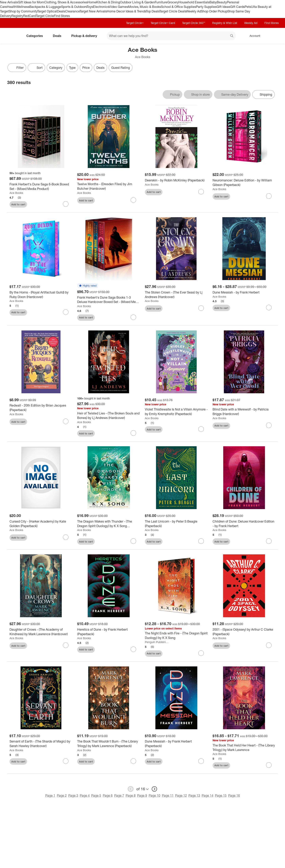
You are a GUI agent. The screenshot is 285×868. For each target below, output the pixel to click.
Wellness (23, 7)
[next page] (154, 789)
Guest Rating (121, 68)
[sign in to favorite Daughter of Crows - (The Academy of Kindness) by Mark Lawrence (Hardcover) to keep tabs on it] (66, 645)
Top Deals (153, 11)
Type (72, 68)
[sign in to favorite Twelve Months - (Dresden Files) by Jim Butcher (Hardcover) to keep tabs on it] (133, 200)
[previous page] (131, 789)
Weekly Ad (193, 11)
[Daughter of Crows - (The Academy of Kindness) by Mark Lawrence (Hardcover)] (41, 632)
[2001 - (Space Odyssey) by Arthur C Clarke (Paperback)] (244, 632)
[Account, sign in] (253, 36)
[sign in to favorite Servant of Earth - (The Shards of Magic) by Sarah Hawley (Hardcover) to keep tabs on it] (66, 761)
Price (86, 68)
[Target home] (13, 36)
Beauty (222, 2)
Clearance (72, 11)
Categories (36, 36)
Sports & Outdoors (74, 7)
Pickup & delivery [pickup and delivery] (86, 36)
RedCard (29, 16)
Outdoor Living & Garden (137, 2)
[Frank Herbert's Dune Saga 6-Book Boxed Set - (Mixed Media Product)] (41, 187)
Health (12, 7)
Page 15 (221, 795)
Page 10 (154, 795)
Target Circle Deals (173, 11)
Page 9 (142, 795)
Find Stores (62, 16)
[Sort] (36, 68)
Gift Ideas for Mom (31, 2)
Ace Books (16, 193)
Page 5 (96, 795)
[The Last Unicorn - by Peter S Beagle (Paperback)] (176, 524)
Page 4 (85, 795)
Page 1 (50, 795)
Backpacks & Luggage (45, 7)
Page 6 (108, 795)
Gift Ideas (223, 7)
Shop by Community (23, 11)
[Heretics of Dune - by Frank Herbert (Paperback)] (109, 632)
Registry (17, 16)
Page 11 (168, 795)
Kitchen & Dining (108, 2)
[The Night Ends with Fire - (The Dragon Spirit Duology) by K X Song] (176, 636)
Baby (213, 2)
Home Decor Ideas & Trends (126, 11)
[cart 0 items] (273, 36)
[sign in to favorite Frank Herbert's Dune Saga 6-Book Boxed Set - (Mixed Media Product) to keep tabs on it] (66, 204)
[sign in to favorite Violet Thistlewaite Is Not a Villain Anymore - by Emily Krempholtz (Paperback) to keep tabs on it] (201, 429)
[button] (88, 286)
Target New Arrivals (93, 11)
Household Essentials (194, 2)
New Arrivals (9, 2)
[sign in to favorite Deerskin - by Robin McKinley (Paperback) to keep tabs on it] (201, 192)
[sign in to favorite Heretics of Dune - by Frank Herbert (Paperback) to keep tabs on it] (133, 649)
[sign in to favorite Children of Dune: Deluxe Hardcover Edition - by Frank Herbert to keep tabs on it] (269, 541)
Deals (61, 11)
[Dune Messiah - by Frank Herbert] (244, 292)
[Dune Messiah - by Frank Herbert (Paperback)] (176, 744)
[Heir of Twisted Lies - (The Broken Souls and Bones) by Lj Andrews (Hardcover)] (109, 416)
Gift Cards (237, 7)
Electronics (101, 7)
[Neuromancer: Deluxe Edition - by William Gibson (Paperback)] (244, 183)
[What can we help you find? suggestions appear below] (171, 36)
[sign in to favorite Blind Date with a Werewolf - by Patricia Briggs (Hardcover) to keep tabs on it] (269, 425)
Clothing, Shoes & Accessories (66, 2)
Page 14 (208, 795)
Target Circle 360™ (194, 23)
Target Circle (45, 16)
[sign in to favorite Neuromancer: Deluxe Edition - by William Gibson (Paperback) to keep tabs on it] (269, 196)
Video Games (118, 7)
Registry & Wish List (225, 23)
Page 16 (234, 795)
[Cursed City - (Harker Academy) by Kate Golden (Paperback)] (41, 524)
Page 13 (194, 795)
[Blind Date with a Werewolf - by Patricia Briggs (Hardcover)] (244, 412)
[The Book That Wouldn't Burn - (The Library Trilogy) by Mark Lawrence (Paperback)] (109, 744)
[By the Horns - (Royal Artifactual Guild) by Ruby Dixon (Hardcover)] (41, 295)
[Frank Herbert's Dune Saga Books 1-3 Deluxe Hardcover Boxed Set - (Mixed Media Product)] (109, 300)
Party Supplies (206, 7)
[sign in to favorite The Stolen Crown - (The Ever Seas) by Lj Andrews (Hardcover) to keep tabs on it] (201, 308)
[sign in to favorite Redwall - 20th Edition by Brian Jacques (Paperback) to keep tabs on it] (66, 421)
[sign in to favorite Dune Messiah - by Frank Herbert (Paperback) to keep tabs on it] (201, 761)
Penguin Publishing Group (157, 642)
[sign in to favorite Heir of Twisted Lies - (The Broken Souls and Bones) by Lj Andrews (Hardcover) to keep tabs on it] (133, 433)
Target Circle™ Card (163, 23)
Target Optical (47, 11)
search (232, 36)
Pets (248, 7)
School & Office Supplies (178, 7)
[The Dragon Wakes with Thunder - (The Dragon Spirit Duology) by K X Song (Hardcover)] (109, 524)
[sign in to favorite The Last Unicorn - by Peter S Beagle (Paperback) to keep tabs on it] (201, 541)
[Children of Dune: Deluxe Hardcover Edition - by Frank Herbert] (244, 524)
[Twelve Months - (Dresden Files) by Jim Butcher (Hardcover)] (109, 186)
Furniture (161, 2)
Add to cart (18, 204)
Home (92, 2)
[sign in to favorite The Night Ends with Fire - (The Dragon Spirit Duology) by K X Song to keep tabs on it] (201, 653)
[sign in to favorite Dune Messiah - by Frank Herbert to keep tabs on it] (269, 308)
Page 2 (62, 795)
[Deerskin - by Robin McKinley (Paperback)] (176, 180)
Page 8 (131, 795)
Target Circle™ (135, 23)
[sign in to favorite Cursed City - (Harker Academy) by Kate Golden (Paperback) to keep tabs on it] (66, 537)
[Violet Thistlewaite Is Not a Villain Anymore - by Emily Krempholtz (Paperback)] (176, 412)
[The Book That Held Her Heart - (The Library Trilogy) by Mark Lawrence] (244, 748)
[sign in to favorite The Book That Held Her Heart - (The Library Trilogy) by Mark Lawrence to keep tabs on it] (269, 765)
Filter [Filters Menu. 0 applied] (17, 68)
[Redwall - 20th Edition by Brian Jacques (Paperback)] (41, 408)
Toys (90, 7)
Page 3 (73, 795)
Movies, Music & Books (144, 7)
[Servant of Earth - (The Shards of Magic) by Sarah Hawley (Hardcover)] (41, 744)
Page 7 (119, 795)
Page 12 (181, 795)
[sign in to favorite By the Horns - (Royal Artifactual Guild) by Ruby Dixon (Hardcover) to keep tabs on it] (66, 312)
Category (56, 68)
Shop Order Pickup (214, 11)
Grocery (173, 2)
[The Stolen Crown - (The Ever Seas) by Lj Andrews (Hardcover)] (176, 295)
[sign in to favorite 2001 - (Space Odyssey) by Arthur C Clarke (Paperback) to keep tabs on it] (269, 645)
